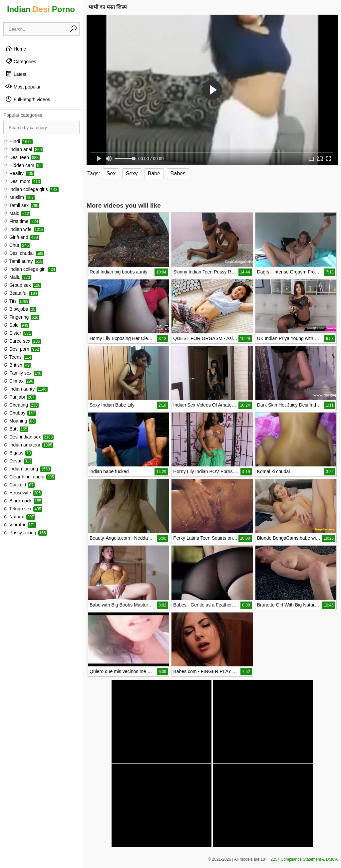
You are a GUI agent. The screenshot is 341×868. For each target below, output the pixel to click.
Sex (111, 174)
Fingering (21, 317)
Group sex (22, 285)
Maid (17, 213)
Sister (18, 333)
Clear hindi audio (29, 477)
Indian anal (23, 149)
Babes (178, 174)
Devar (18, 461)
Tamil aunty (23, 261)
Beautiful (21, 293)
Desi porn (22, 349)
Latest (16, 74)
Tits (16, 301)
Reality (19, 173)
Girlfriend (21, 237)
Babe (154, 174)
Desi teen (21, 157)
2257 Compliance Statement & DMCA (304, 859)
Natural (19, 517)
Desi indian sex (28, 437)
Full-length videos (28, 99)
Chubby (20, 413)
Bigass (17, 453)
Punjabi (19, 397)
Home (15, 49)
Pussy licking (25, 533)
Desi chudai (24, 253)
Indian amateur (28, 445)
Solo (16, 325)
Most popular (23, 87)
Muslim (19, 197)
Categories (21, 61)
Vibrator (20, 525)
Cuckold (19, 485)
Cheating (21, 405)
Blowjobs (20, 309)
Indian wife (24, 229)
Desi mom (22, 181)
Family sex (23, 373)
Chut (16, 245)
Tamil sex (21, 205)
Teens (18, 357)
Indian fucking (27, 469)
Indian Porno (41, 9)
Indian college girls (31, 189)
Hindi (18, 141)
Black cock (23, 501)
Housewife (22, 493)
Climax (19, 381)
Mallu (17, 277)
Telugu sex (23, 509)
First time (21, 221)
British (17, 365)
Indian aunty (25, 389)
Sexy (132, 174)
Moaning (19, 421)
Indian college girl (30, 269)
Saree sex (22, 341)
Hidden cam (23, 165)
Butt (16, 429)
